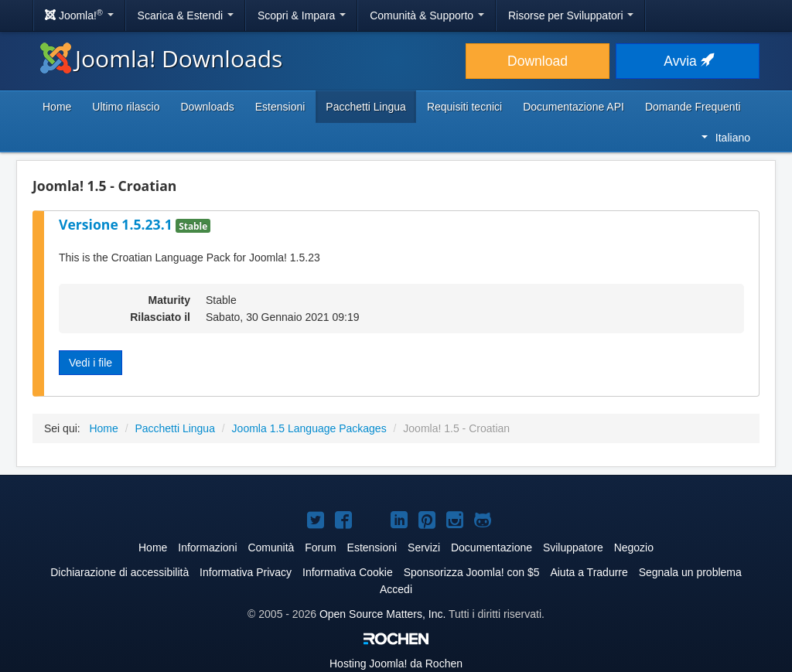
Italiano (726, 138)
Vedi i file (90, 363)
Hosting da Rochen (396, 663)
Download (538, 61)
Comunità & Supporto (427, 15)
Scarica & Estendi (186, 15)
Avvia (687, 61)
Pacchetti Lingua (366, 107)
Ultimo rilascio (126, 107)
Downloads (207, 107)
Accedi (396, 589)
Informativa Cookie (348, 572)
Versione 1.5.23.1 (117, 224)
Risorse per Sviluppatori (571, 15)
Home (57, 107)
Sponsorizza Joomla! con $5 (472, 572)
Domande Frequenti (693, 107)
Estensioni (280, 107)
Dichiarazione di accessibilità (119, 572)
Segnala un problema (690, 572)
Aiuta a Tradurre (589, 572)
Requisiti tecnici (464, 107)
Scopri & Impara (302, 15)
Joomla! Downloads (161, 58)
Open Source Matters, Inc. (382, 614)
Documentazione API (574, 107)
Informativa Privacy (246, 572)
